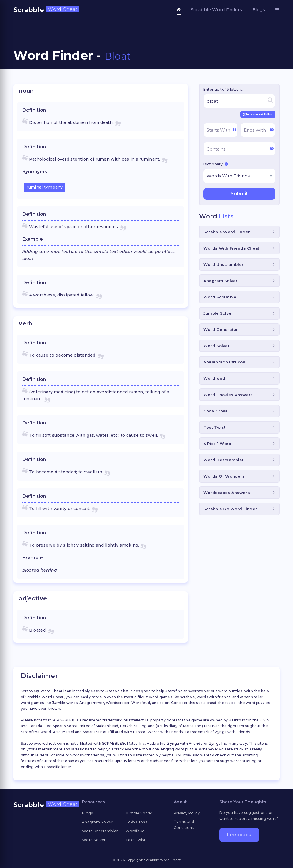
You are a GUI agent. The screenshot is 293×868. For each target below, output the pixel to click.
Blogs (259, 10)
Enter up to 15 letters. (223, 89)
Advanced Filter (258, 114)
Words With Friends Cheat (231, 248)
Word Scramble (220, 297)
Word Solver (217, 346)
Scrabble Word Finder (227, 232)
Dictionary (216, 164)
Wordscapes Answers (227, 493)
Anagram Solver (221, 281)
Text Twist (215, 427)
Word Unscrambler (223, 264)
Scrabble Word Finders (217, 10)
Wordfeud (214, 378)
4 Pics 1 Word (218, 444)
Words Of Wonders (224, 476)
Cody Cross (216, 411)
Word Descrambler (224, 460)
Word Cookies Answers (228, 395)
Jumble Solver (218, 313)
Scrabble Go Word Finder (230, 509)
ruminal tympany (45, 187)
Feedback (239, 835)
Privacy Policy (187, 813)
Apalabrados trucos (224, 362)
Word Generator (221, 329)
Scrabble (46, 10)
